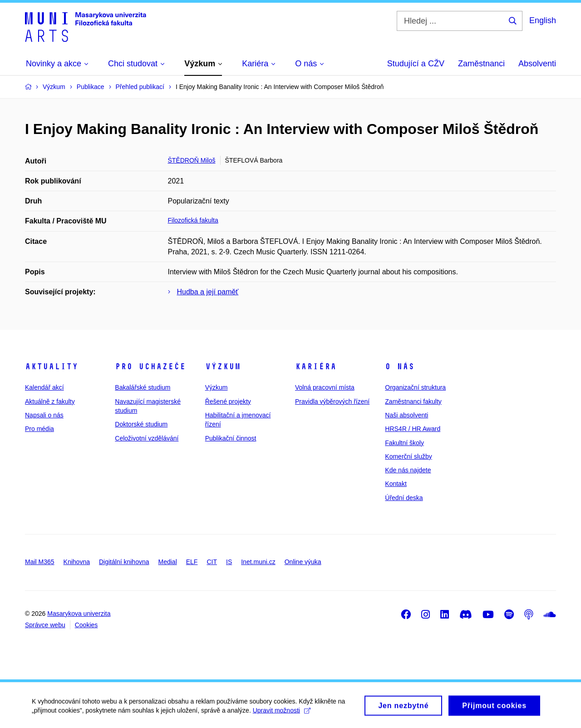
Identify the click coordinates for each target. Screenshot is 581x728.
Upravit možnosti (282, 713)
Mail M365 (40, 562)
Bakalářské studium (143, 387)
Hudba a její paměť (208, 292)
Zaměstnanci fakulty (413, 401)
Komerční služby (408, 456)
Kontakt (396, 484)
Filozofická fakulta (193, 220)
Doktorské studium (141, 424)
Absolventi (537, 64)
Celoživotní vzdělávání (147, 438)
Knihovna (77, 562)
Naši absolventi (406, 415)
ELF (192, 562)
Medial (168, 562)
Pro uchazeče (150, 366)
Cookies (86, 625)
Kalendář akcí (44, 387)
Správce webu (45, 625)
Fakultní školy (404, 443)
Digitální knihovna (124, 562)
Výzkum (223, 366)
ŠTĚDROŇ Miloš (192, 160)
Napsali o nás (44, 415)
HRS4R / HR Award (413, 429)
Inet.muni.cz (258, 562)
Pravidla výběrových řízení (332, 401)
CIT (212, 562)
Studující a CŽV (416, 64)
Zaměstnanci (481, 64)
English (543, 20)
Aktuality (52, 366)
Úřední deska (404, 498)
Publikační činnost (231, 438)
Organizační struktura (415, 387)
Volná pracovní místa (325, 387)
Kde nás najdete (408, 470)
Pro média (39, 429)
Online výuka (303, 562)
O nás (400, 366)
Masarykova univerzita (79, 614)
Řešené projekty (228, 401)
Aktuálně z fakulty (50, 401)
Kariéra (316, 366)
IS (229, 562)
